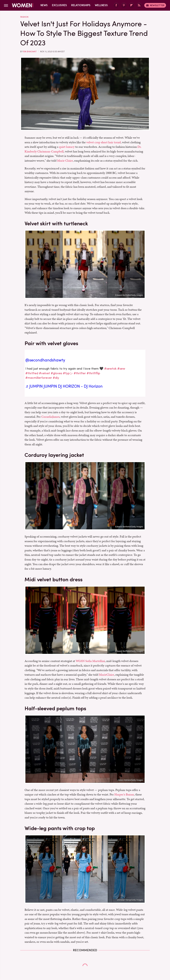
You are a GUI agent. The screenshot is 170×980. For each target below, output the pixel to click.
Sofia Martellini (95, 661)
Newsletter (155, 5)
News (44, 5)
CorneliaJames (50, 417)
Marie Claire (65, 161)
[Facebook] (116, 5)
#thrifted (32, 373)
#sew (121, 369)
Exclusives (59, 5)
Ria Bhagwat (30, 52)
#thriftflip (93, 373)
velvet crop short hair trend (104, 142)
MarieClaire (106, 675)
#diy (56, 378)
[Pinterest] (124, 5)
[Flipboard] (131, 5)
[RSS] (139, 5)
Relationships (81, 5)
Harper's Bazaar (124, 794)
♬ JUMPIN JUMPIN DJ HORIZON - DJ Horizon (64, 386)
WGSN (80, 661)
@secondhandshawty (45, 360)
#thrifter (80, 373)
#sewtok (110, 369)
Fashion (24, 17)
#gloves (56, 373)
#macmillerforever (39, 378)
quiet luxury (67, 147)
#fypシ (68, 373)
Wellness (101, 5)
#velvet (44, 373)
